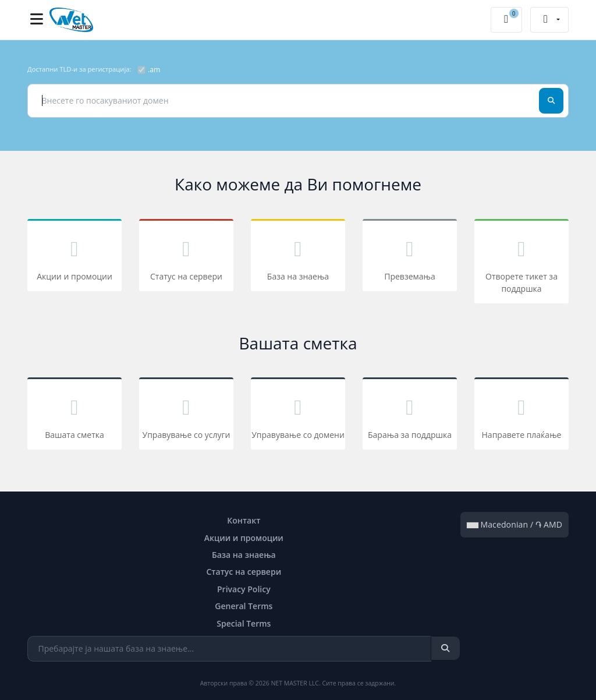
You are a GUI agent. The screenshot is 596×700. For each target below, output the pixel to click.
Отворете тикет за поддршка (521, 263)
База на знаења (298, 257)
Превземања (410, 257)
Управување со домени (298, 416)
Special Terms (244, 623)
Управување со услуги (186, 416)
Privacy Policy (244, 589)
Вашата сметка (74, 416)
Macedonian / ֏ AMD (515, 524)
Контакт (244, 520)
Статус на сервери (186, 257)
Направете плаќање (521, 416)
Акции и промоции (74, 257)
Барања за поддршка (410, 416)
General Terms (244, 606)
